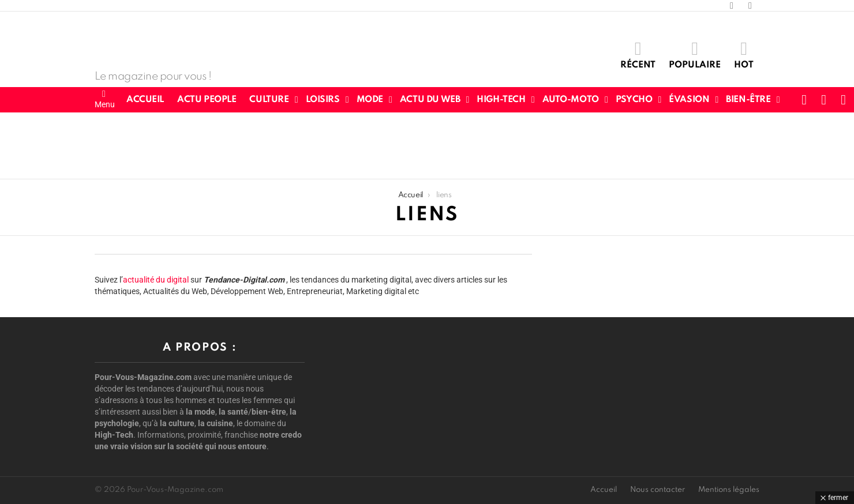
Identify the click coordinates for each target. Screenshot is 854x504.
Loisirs (323, 100)
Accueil (145, 100)
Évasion (689, 100)
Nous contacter (658, 490)
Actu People (207, 100)
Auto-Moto (571, 100)
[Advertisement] (427, 144)
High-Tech (501, 100)
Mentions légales (729, 490)
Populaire (695, 54)
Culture (269, 100)
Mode (370, 100)
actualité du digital (156, 280)
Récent (638, 54)
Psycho (634, 100)
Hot (744, 54)
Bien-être (748, 100)
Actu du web (430, 100)
